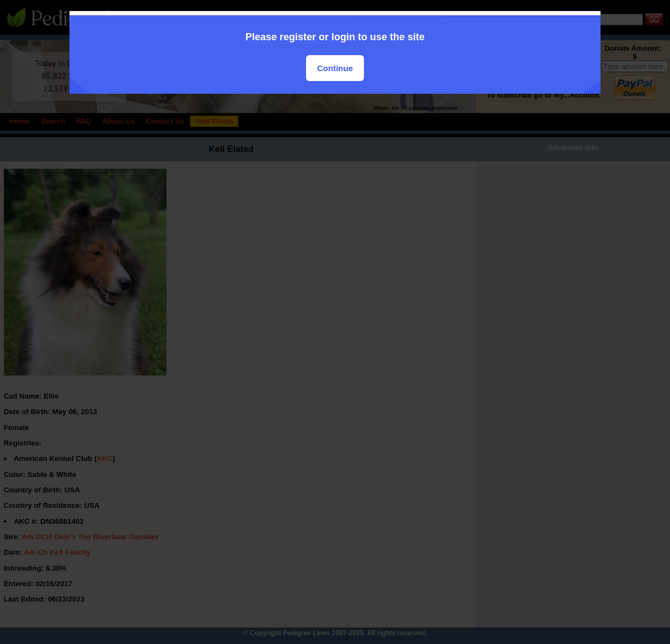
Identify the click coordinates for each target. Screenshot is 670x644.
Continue (335, 68)
